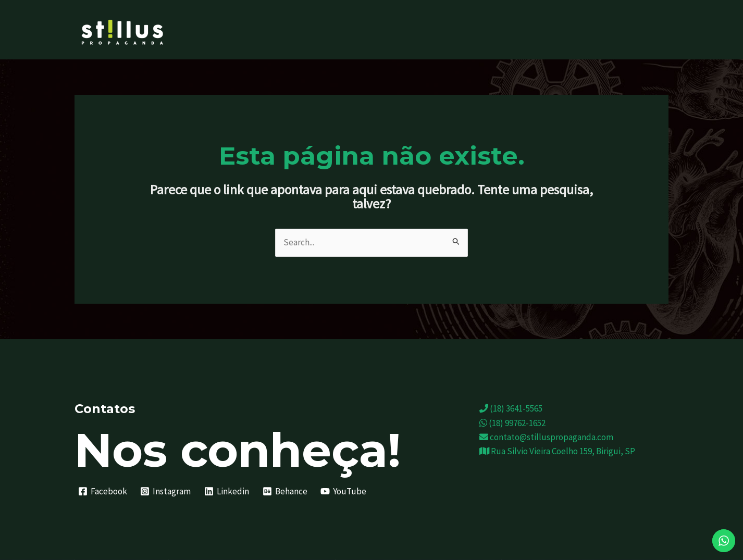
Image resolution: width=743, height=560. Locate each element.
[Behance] (285, 491)
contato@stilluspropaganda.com (546, 437)
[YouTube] (343, 491)
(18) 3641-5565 (511, 408)
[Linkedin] (227, 491)
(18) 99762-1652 (512, 423)
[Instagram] (166, 491)
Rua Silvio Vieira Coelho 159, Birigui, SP (557, 451)
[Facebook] (103, 491)
